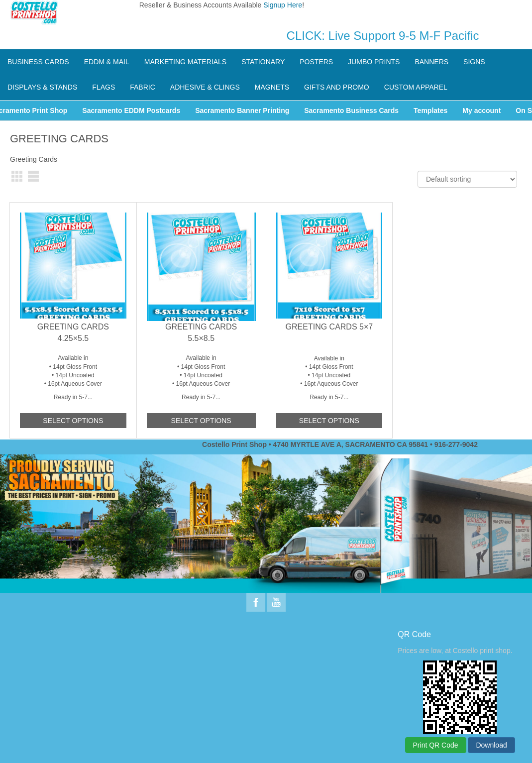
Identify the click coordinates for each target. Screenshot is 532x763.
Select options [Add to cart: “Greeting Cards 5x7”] (329, 421)
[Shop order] (467, 179)
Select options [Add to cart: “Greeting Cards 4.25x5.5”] (73, 421)
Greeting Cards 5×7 (329, 327)
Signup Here (283, 5)
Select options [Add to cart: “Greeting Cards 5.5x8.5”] (201, 421)
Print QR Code (436, 745)
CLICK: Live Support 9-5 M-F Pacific (383, 36)
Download (491, 745)
